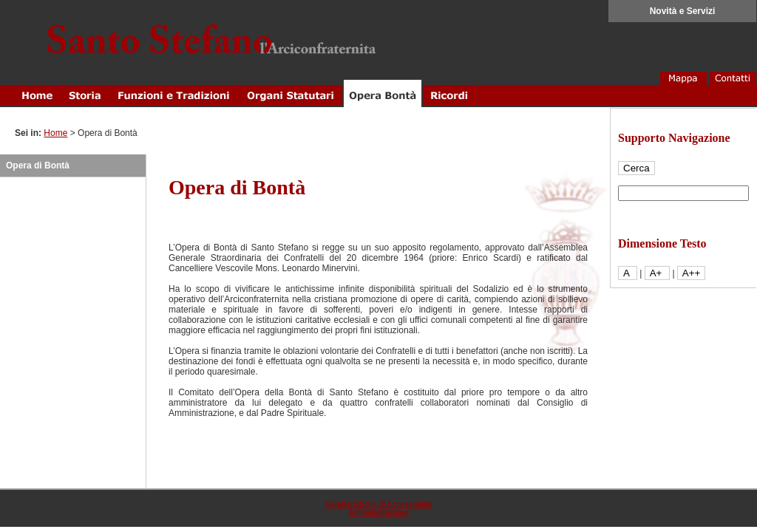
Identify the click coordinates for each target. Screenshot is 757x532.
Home (55, 133)
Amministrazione (379, 512)
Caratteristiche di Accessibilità (378, 504)
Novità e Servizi (683, 11)
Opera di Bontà (38, 166)
